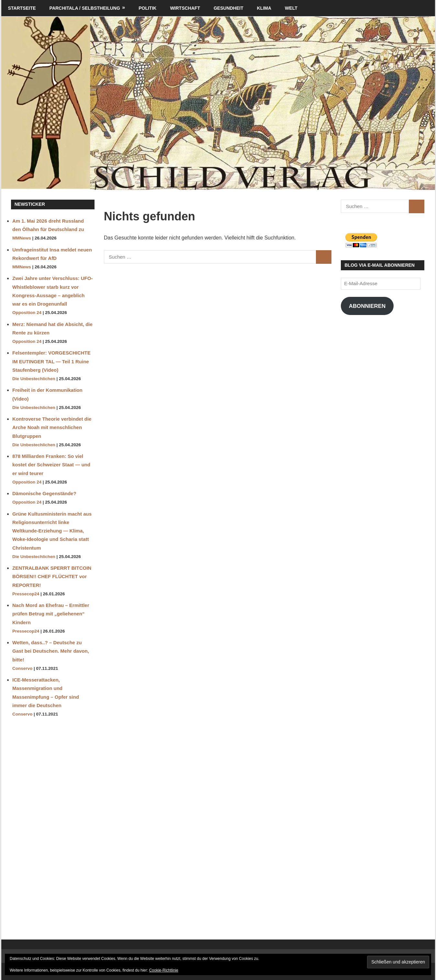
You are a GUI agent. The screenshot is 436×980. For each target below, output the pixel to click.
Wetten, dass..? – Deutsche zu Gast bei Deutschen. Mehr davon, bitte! (51, 651)
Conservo (22, 668)
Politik (147, 8)
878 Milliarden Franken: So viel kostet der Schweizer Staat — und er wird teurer (51, 465)
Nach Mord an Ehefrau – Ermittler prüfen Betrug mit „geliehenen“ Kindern (51, 614)
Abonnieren (367, 306)
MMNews (22, 238)
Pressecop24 (26, 594)
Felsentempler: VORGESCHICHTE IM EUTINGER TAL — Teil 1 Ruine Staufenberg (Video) (51, 361)
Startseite (22, 8)
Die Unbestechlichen (34, 379)
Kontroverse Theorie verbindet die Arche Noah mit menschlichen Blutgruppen (52, 427)
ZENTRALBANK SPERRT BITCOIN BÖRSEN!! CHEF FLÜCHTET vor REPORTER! (52, 577)
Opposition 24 (27, 313)
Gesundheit (229, 8)
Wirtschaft (185, 8)
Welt (291, 8)
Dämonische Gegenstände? (44, 493)
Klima (264, 8)
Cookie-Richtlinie (164, 970)
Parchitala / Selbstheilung (85, 8)
